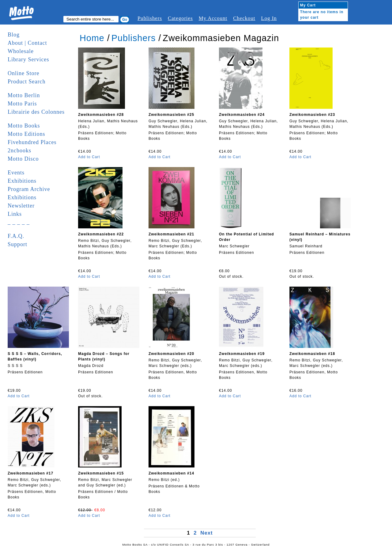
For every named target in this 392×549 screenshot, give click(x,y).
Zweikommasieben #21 (171, 234)
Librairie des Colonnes (36, 112)
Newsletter (21, 206)
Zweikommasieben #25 (171, 115)
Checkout (244, 18)
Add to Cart (89, 157)
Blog (14, 35)
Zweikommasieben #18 (312, 354)
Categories (180, 18)
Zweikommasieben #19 (242, 354)
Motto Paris (22, 104)
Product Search (26, 82)
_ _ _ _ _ (19, 222)
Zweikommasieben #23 (312, 115)
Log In (269, 18)
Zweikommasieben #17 (30, 473)
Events (16, 173)
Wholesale (21, 51)
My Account (213, 18)
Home (92, 38)
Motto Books (24, 126)
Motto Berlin (24, 95)
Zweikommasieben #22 (101, 234)
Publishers (150, 18)
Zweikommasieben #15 (101, 473)
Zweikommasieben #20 (171, 354)
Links (15, 214)
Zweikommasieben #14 (171, 473)
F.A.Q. (16, 236)
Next (206, 533)
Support (17, 244)
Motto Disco (23, 159)
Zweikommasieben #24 (242, 115)
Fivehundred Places (32, 142)
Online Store (24, 73)
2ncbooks (19, 151)
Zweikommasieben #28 (101, 115)
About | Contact (27, 43)
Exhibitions (22, 181)
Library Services (28, 59)
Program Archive (29, 189)
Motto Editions (26, 134)
